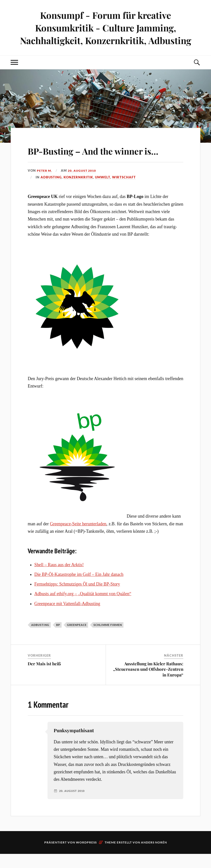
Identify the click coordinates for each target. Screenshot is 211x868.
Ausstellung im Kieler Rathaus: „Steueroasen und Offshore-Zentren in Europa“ (148, 683)
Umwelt (103, 191)
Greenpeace (77, 639)
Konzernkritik (78, 191)
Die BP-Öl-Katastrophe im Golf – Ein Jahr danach (79, 588)
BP (58, 639)
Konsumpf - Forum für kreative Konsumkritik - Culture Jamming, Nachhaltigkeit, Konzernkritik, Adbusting (105, 28)
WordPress (86, 856)
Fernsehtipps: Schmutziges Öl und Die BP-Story (77, 598)
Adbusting (51, 191)
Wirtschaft (124, 191)
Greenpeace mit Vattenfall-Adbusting (67, 618)
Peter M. (45, 185)
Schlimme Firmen (108, 639)
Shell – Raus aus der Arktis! (59, 579)
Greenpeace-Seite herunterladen (78, 538)
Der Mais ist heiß (44, 678)
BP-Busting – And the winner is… (101, 157)
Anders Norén (154, 856)
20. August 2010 (84, 185)
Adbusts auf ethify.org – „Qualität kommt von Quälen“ (83, 608)
